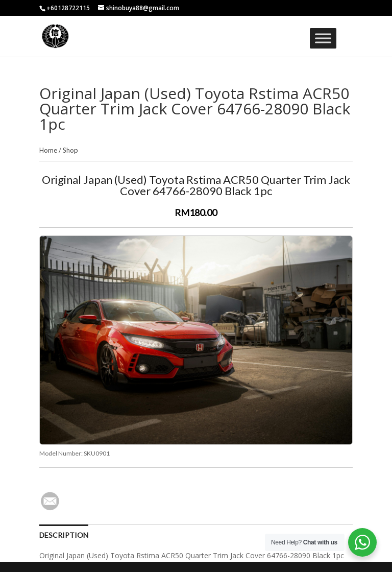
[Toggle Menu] (323, 38)
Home (48, 150)
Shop (70, 150)
